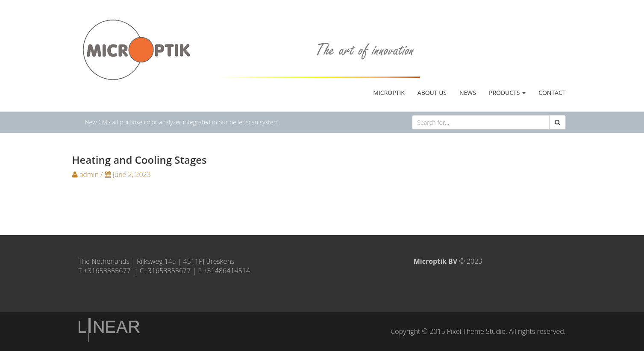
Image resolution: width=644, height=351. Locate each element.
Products (507, 93)
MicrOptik (389, 93)
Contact (552, 93)
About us (432, 93)
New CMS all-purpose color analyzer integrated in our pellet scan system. (183, 122)
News (468, 93)
